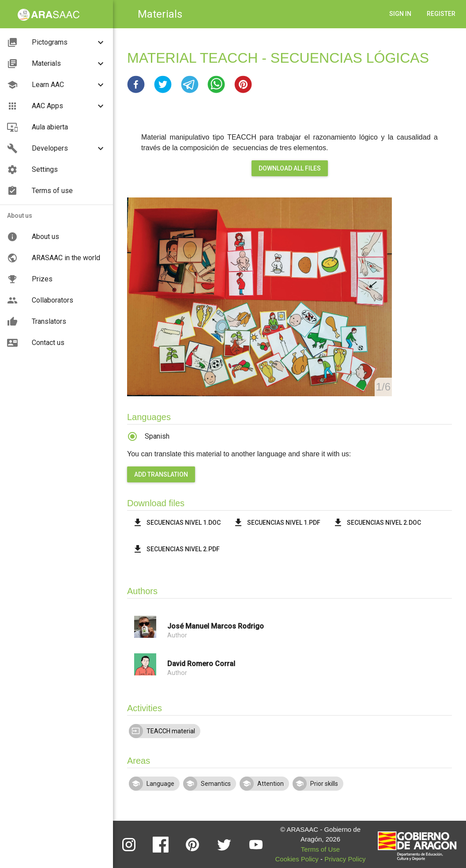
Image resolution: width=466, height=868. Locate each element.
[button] (136, 84)
